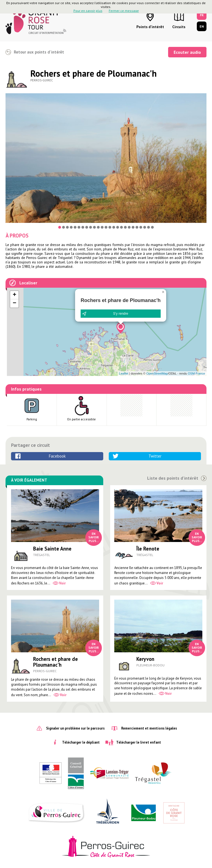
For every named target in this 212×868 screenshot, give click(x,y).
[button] (121, 328)
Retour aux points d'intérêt (39, 52)
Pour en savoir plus (88, 11)
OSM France (196, 373)
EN (202, 26)
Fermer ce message (124, 11)
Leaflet (124, 373)
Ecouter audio (187, 52)
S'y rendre (121, 314)
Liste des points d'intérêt (173, 478)
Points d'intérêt (150, 27)
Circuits (179, 27)
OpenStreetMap (157, 373)
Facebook (57, 456)
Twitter (155, 456)
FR (202, 15)
